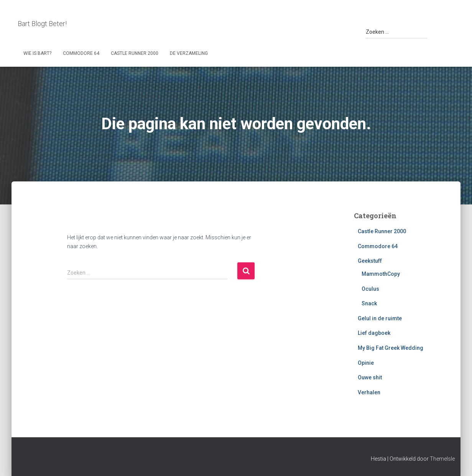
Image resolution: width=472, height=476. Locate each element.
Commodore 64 (81, 53)
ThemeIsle (442, 459)
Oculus (370, 289)
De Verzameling (189, 53)
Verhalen (369, 392)
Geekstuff (370, 261)
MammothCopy (381, 274)
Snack (369, 303)
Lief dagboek (374, 333)
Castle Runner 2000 (135, 53)
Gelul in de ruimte (380, 318)
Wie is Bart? (37, 53)
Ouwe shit (370, 377)
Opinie (366, 363)
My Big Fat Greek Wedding (391, 348)
